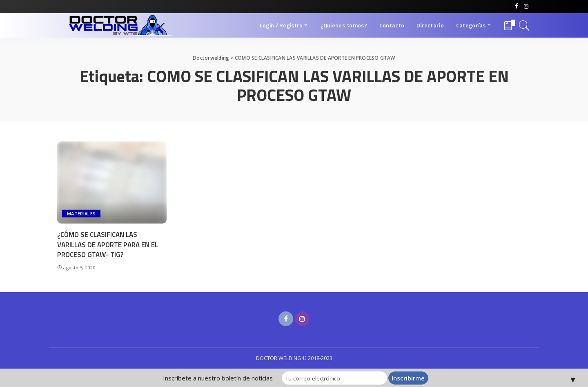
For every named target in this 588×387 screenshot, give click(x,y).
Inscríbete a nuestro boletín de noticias (222, 378)
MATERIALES (81, 214)
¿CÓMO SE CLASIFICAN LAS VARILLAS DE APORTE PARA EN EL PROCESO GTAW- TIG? (108, 245)
